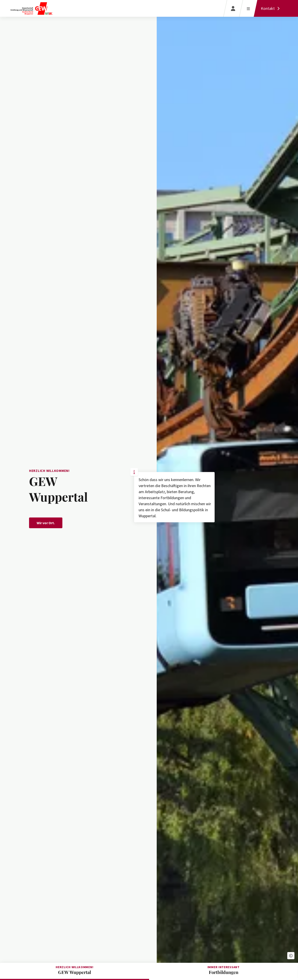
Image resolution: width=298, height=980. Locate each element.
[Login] (233, 8)
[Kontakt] (271, 8)
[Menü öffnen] (248, 8)
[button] (291, 956)
